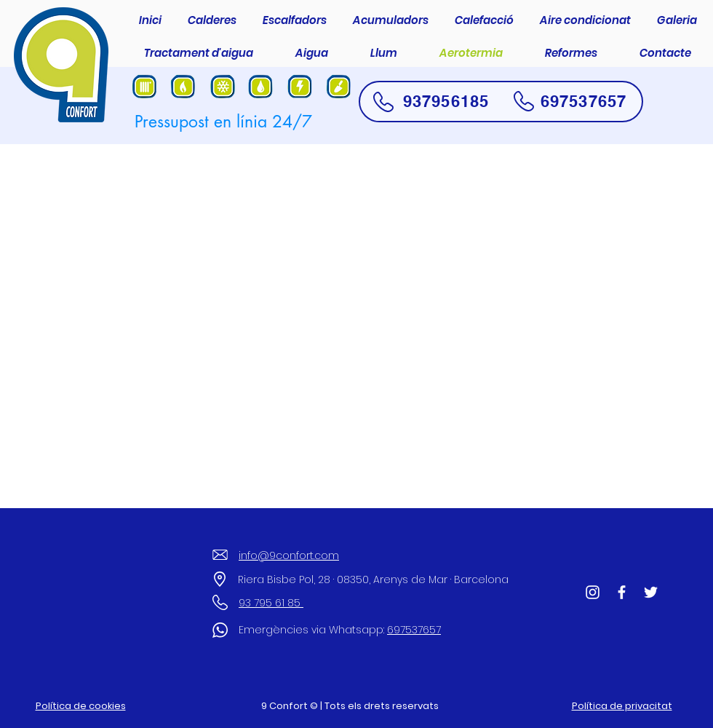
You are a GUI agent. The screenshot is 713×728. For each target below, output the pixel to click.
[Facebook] (622, 592)
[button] (212, 20)
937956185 (446, 101)
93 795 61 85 (271, 603)
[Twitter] (651, 592)
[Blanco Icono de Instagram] (593, 592)
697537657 (583, 101)
